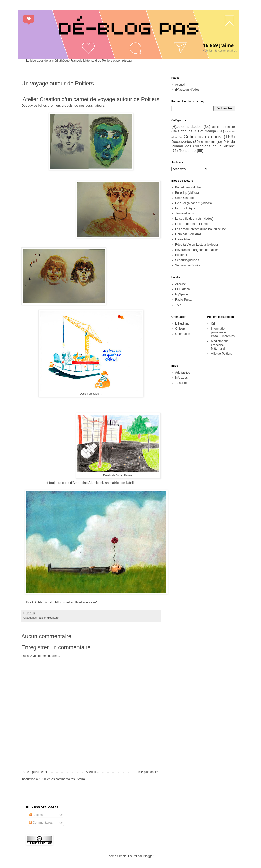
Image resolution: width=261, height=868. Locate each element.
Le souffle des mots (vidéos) (194, 219)
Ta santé (181, 383)
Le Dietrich (182, 289)
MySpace (181, 294)
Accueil (91, 772)
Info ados (181, 378)
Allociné (180, 284)
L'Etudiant (182, 324)
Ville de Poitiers (222, 354)
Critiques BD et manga (197, 131)
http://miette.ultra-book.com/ (76, 602)
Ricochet (181, 255)
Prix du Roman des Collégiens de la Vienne (203, 144)
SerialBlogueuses (187, 260)
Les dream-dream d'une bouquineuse (200, 229)
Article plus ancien (147, 772)
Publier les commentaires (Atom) (63, 779)
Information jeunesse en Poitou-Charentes (223, 332)
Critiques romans (202, 137)
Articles (36, 815)
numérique (208, 142)
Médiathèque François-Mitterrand (220, 345)
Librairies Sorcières (188, 234)
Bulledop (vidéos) (187, 193)
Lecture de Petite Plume (191, 224)
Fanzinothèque (185, 208)
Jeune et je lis (184, 213)
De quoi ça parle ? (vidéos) (193, 203)
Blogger (148, 856)
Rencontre (187, 151)
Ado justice (183, 373)
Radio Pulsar (184, 300)
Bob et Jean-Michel (188, 187)
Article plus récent (35, 772)
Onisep (180, 329)
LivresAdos (183, 239)
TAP (178, 305)
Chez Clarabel (185, 198)
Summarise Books (187, 265)
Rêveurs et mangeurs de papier (197, 250)
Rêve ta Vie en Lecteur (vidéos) (197, 245)
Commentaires (41, 823)
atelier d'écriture (49, 618)
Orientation (183, 334)
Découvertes (182, 142)
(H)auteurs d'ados (187, 90)
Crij (213, 324)
